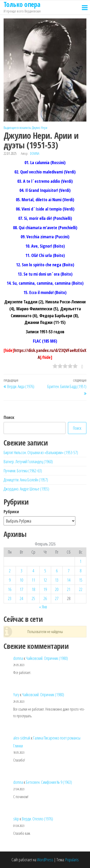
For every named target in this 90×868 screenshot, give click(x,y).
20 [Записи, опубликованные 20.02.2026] (57, 589)
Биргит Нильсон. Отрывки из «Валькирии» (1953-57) (41, 452)
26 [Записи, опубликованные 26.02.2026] (45, 598)
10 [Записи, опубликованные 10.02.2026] (21, 580)
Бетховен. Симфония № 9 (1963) (49, 782)
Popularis (72, 860)
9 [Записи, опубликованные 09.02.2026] (10, 580)
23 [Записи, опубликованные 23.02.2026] (10, 598)
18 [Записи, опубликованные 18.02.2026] (33, 589)
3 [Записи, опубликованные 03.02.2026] (21, 571)
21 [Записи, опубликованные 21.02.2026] (69, 589)
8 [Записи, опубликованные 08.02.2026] (81, 571)
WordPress (45, 860)
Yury (16, 695)
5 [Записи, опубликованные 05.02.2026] (45, 571)
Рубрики (11, 512)
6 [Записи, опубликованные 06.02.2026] (57, 571)
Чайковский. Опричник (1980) (47, 658)
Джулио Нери (40, 128)
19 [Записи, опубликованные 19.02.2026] (45, 589)
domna (35, 153)
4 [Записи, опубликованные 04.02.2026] (33, 571)
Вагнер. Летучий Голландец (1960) (28, 462)
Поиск (9, 417)
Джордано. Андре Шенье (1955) (26, 489)
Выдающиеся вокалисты (17, 128)
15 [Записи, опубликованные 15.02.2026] (81, 580)
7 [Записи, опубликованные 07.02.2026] (69, 571)
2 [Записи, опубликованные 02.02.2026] (10, 571)
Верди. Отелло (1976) (37, 819)
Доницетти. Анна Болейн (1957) (26, 480)
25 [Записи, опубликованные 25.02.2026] (33, 598)
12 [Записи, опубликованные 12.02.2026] (45, 580)
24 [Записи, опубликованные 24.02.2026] (21, 598)
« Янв (43, 607)
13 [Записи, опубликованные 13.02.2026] (57, 580)
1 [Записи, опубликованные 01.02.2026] (81, 561)
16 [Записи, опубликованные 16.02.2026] (10, 589)
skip (16, 819)
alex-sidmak (22, 738)
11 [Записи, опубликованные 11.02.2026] (33, 580)
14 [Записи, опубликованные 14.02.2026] (69, 580)
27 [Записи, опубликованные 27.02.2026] (57, 598)
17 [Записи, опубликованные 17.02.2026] (21, 589)
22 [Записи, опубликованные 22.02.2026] (81, 589)
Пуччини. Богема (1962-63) (23, 471)
